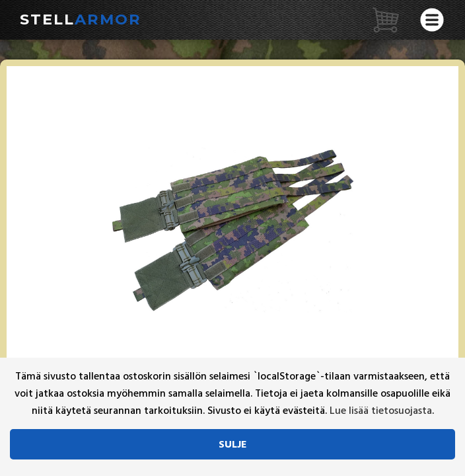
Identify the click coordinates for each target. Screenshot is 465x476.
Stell (81, 19)
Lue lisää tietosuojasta (381, 411)
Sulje (233, 444)
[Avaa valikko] (432, 20)
